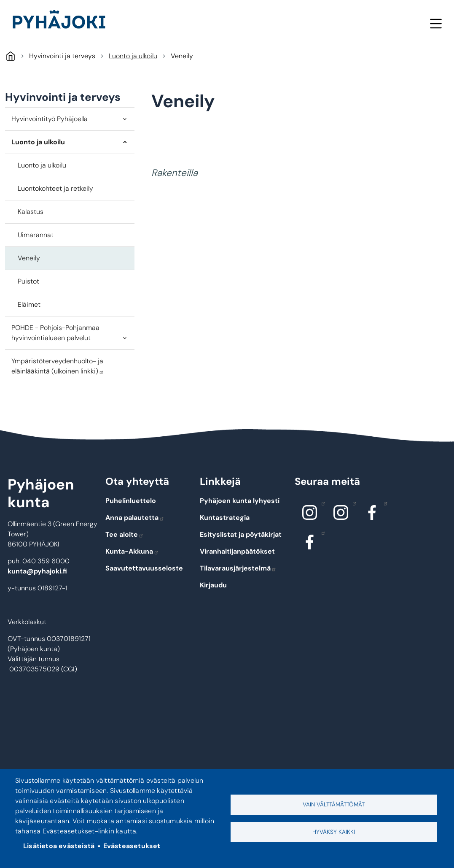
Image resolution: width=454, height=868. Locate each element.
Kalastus (31, 212)
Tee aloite (125, 534)
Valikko (436, 23)
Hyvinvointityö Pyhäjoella (50, 119)
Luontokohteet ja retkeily (55, 188)
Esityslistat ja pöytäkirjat (241, 534)
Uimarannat (36, 235)
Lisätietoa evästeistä (59, 846)
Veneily (29, 258)
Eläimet (29, 304)
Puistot (28, 281)
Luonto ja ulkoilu (133, 56)
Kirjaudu (213, 585)
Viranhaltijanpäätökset (237, 551)
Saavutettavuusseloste (144, 568)
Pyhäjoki (10, 56)
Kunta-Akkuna (132, 551)
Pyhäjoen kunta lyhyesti (240, 501)
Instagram (321, 503)
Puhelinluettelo (131, 501)
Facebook (383, 503)
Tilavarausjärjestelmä (238, 568)
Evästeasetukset (132, 846)
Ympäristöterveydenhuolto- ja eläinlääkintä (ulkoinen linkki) (58, 366)
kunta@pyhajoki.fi (37, 571)
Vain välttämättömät (334, 804)
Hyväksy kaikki (334, 832)
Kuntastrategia (225, 518)
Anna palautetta (135, 518)
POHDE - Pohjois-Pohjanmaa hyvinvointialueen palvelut (55, 333)
